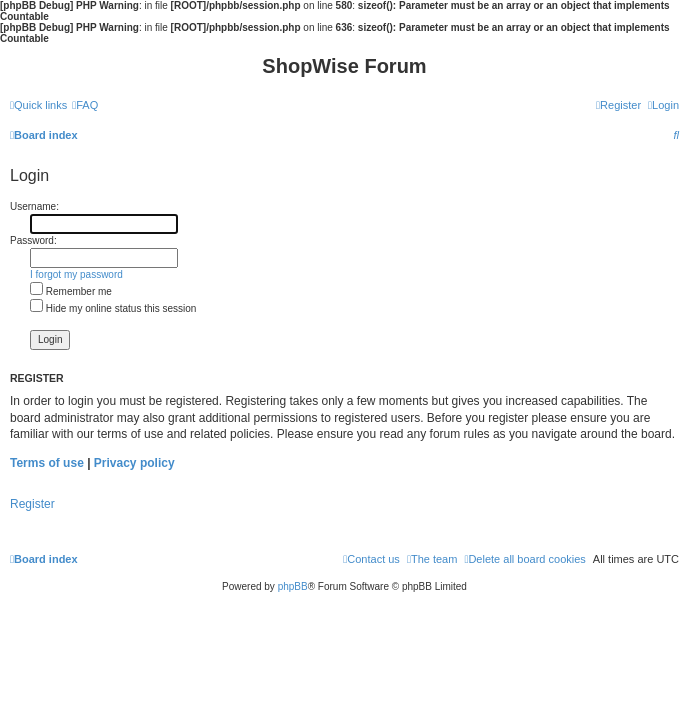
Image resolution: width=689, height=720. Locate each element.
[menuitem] (85, 105)
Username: (34, 206)
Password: (33, 240)
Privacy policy (134, 463)
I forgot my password (76, 274)
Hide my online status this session (113, 308)
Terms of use (47, 463)
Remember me (71, 291)
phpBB (293, 586)
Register (32, 504)
